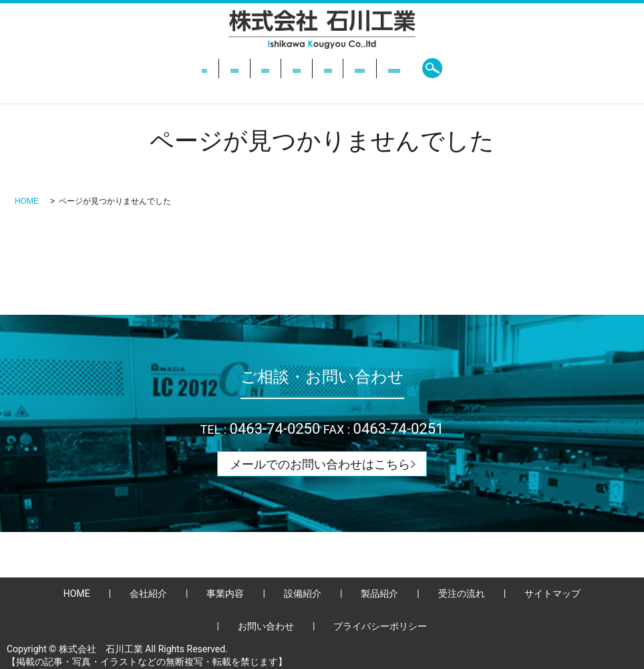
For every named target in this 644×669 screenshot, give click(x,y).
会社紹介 (160, 68)
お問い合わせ (482, 68)
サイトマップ (552, 593)
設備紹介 (281, 68)
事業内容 (221, 68)
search (542, 68)
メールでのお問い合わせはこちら (320, 464)
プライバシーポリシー (380, 626)
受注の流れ (407, 68)
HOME (106, 68)
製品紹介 (342, 68)
